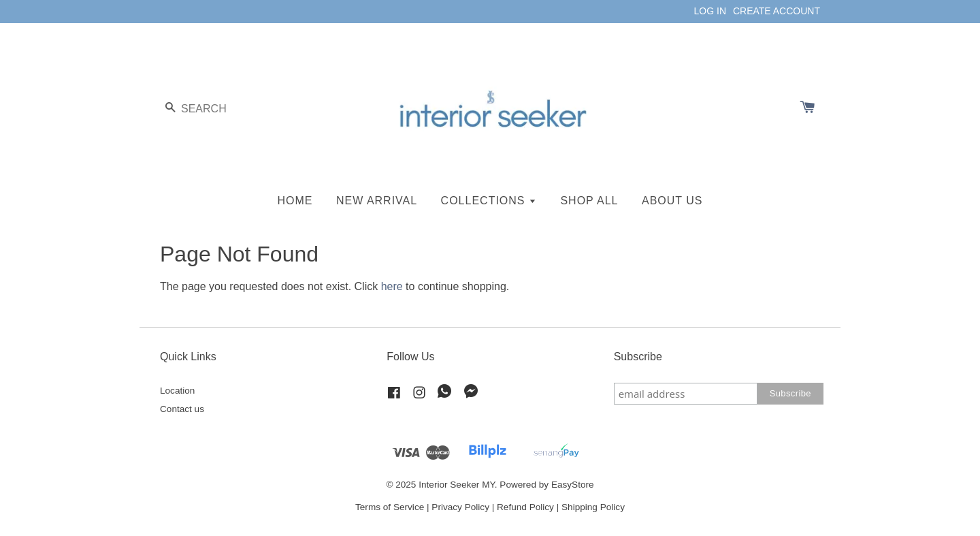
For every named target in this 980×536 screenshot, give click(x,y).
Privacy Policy (460, 507)
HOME (295, 201)
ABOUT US (672, 201)
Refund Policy (525, 507)
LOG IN (710, 11)
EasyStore (573, 485)
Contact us (182, 409)
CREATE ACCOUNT (777, 11)
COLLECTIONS (489, 201)
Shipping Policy (593, 507)
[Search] (201, 109)
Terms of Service (390, 507)
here (392, 286)
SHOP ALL (589, 201)
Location (177, 391)
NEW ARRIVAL (377, 201)
